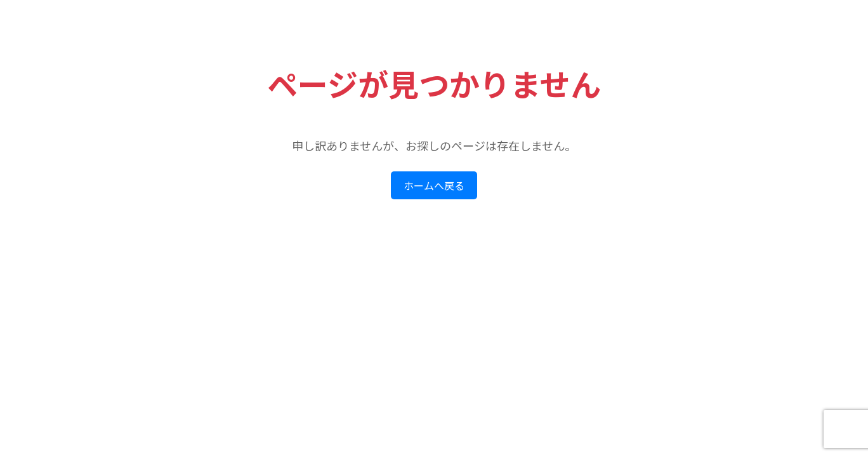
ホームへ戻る (434, 186)
